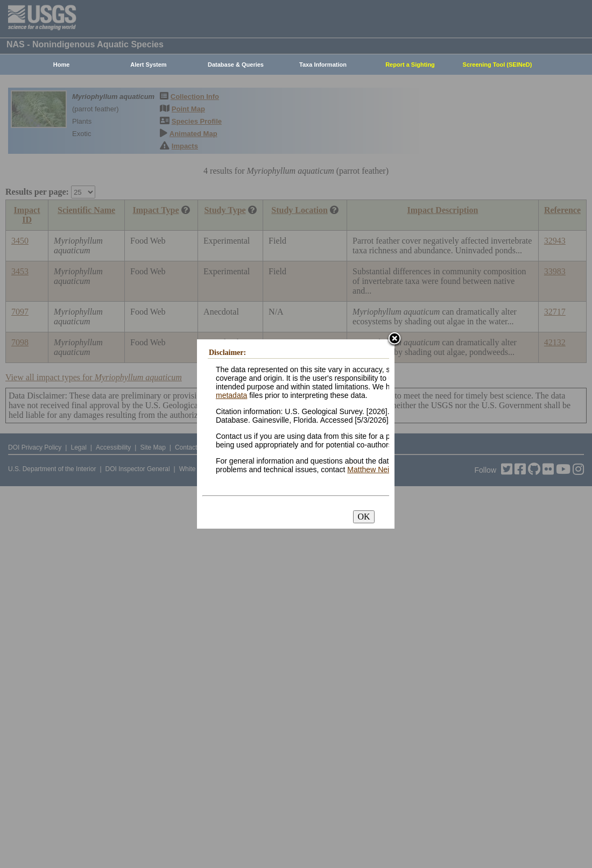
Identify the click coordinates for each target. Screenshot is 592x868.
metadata (231, 395)
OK (364, 517)
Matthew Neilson (375, 469)
